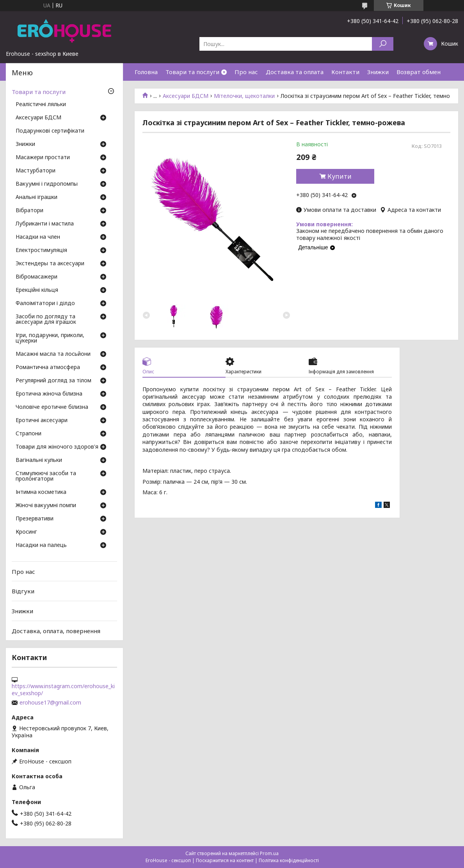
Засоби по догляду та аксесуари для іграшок (46, 320)
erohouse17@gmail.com (50, 703)
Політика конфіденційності (289, 860)
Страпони (28, 434)
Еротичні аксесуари (42, 421)
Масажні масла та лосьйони (53, 354)
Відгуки (23, 591)
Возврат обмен (419, 72)
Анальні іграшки (36, 197)
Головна (146, 72)
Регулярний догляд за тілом (53, 381)
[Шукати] (383, 44)
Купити (340, 176)
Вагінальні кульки (39, 460)
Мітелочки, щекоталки (244, 96)
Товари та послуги (192, 72)
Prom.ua (269, 853)
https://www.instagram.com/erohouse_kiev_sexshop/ (63, 690)
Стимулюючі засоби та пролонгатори (46, 476)
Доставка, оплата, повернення (56, 630)
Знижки (378, 72)
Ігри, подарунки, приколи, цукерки (50, 338)
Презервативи (35, 519)
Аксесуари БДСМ (186, 96)
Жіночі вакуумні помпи (46, 506)
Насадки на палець (41, 545)
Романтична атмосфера (48, 367)
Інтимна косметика (41, 492)
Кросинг (26, 532)
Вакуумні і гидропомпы (47, 184)
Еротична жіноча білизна (49, 394)
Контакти (345, 72)
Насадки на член (38, 237)
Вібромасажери (36, 277)
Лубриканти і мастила (45, 224)
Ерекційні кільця (37, 290)
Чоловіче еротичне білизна (52, 407)
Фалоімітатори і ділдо (45, 304)
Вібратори (29, 211)
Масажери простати (43, 158)
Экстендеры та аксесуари (50, 264)
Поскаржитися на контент (225, 860)
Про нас (246, 72)
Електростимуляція (41, 250)
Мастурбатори (36, 171)
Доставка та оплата (295, 72)
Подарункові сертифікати (50, 131)
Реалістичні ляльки (41, 105)
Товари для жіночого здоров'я (57, 447)
